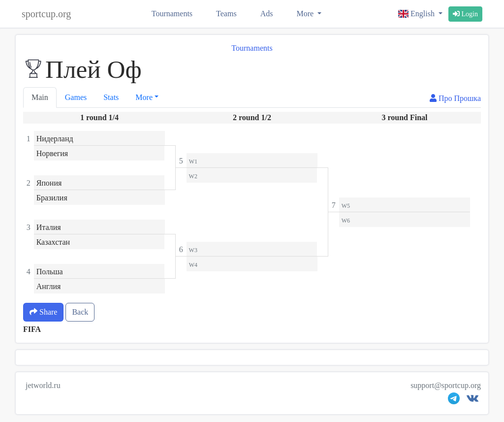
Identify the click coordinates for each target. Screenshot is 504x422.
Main (40, 97)
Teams (226, 14)
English (417, 14)
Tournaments (172, 14)
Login (465, 14)
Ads (267, 14)
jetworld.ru (43, 385)
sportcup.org (46, 14)
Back (80, 312)
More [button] (144, 97)
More (306, 14)
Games (76, 97)
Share (43, 312)
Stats (111, 97)
